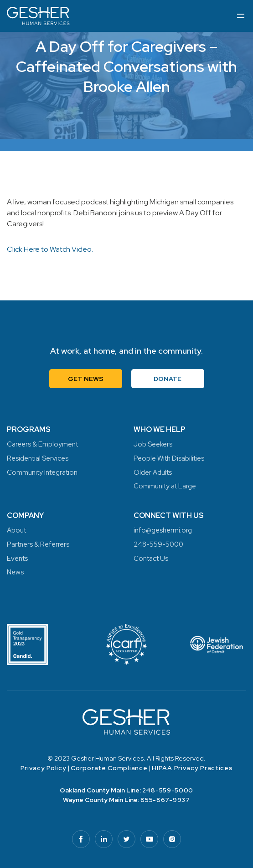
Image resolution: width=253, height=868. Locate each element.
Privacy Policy (44, 768)
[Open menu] (241, 16)
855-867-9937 (165, 800)
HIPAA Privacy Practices (192, 768)
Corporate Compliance (109, 768)
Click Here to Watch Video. (50, 249)
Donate (168, 379)
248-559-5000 (168, 790)
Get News (86, 379)
